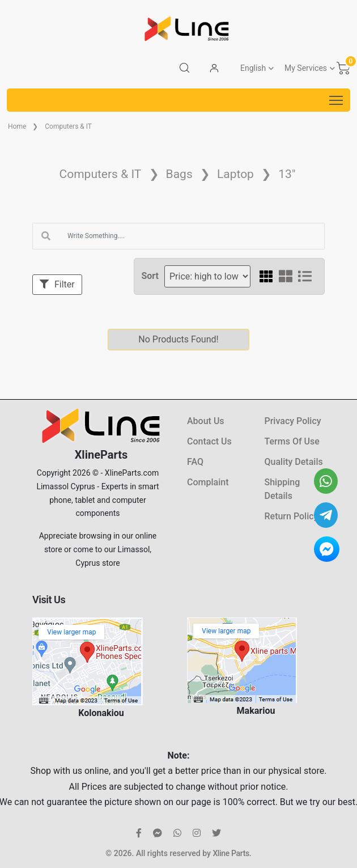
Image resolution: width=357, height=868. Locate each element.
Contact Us (209, 441)
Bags (179, 174)
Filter (57, 284)
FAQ (195, 462)
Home (17, 126)
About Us (206, 421)
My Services (306, 68)
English (253, 68)
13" (287, 174)
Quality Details (294, 462)
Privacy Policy (293, 421)
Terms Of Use (292, 441)
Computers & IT (68, 126)
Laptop (235, 174)
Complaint (208, 482)
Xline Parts (231, 853)
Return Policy (292, 516)
